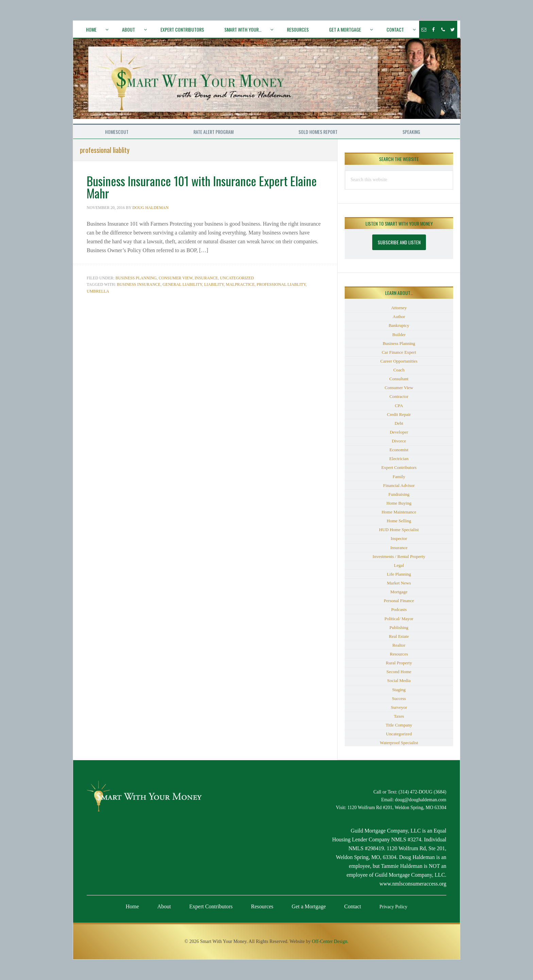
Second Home (399, 672)
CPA (399, 406)
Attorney (399, 308)
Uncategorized (237, 278)
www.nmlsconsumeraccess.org (413, 884)
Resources (399, 654)
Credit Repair (399, 414)
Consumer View (176, 278)
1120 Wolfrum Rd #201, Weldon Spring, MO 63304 (397, 808)
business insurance (139, 284)
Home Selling (399, 521)
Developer (399, 432)
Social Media (399, 680)
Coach (399, 370)
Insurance (206, 278)
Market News (399, 583)
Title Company (399, 725)
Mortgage (399, 592)
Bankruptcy (399, 325)
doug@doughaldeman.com (421, 800)
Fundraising (399, 494)
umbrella (98, 291)
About (164, 906)
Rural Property (399, 663)
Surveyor (399, 707)
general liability (182, 284)
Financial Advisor (399, 485)
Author (399, 317)
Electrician (399, 459)
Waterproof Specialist (399, 743)
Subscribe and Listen (399, 242)
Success (399, 698)
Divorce (399, 441)
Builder (399, 335)
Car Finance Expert (399, 352)
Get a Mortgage (309, 906)
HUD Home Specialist (399, 530)
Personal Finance (399, 601)
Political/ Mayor (399, 619)
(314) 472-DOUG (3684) (422, 792)
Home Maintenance (399, 512)
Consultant (399, 379)
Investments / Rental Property (399, 556)
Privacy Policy (393, 907)
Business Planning (136, 278)
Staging (399, 690)
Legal (399, 565)
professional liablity (281, 284)
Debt (399, 423)
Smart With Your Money (267, 81)
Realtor (399, 645)
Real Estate (399, 636)
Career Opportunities (399, 361)
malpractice (240, 284)
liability (214, 284)
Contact (353, 906)
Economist (399, 450)
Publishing (399, 627)
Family (399, 477)
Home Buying (399, 503)
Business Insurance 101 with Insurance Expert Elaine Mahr (202, 187)
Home (132, 906)
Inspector (399, 538)
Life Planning (399, 574)
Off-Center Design (329, 941)
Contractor (399, 396)
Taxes (399, 716)
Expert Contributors (399, 467)
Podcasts (399, 609)
